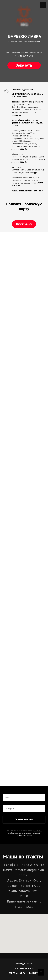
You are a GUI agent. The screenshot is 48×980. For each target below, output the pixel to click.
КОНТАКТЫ (34, 973)
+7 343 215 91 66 (32, 865)
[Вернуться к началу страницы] (41, 972)
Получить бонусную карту (24, 206)
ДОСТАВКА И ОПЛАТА (24, 968)
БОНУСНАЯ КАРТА (17, 973)
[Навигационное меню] (43, 5)
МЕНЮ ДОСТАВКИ (24, 964)
